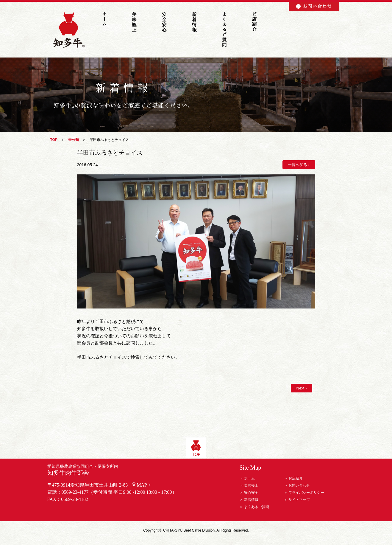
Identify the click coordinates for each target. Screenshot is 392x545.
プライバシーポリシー (306, 493)
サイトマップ (299, 500)
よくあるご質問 (257, 507)
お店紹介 (296, 478)
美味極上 (251, 485)
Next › (301, 388)
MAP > (144, 485)
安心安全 (251, 493)
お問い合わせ (299, 485)
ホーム (249, 478)
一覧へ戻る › (299, 165)
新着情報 (251, 500)
